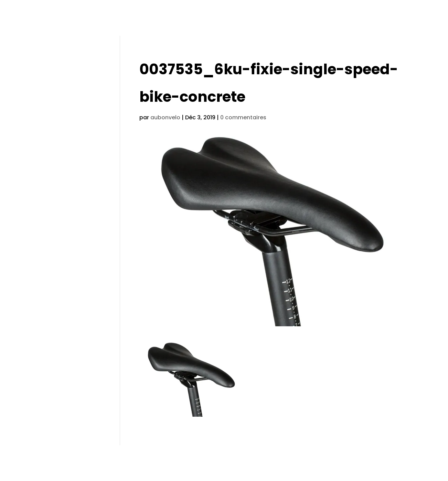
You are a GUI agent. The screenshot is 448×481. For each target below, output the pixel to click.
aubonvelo (165, 117)
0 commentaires (243, 117)
